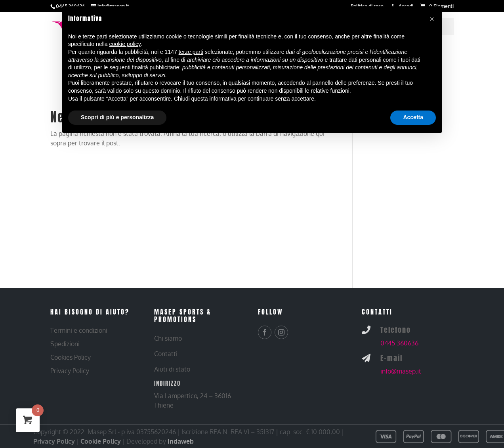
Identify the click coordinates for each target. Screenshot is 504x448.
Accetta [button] (413, 117)
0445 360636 (399, 343)
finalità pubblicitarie (156, 67)
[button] (432, 19)
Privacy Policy (54, 441)
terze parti (191, 52)
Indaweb (181, 441)
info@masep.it (401, 371)
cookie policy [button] (125, 44)
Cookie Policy (101, 441)
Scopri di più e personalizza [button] (117, 117)
